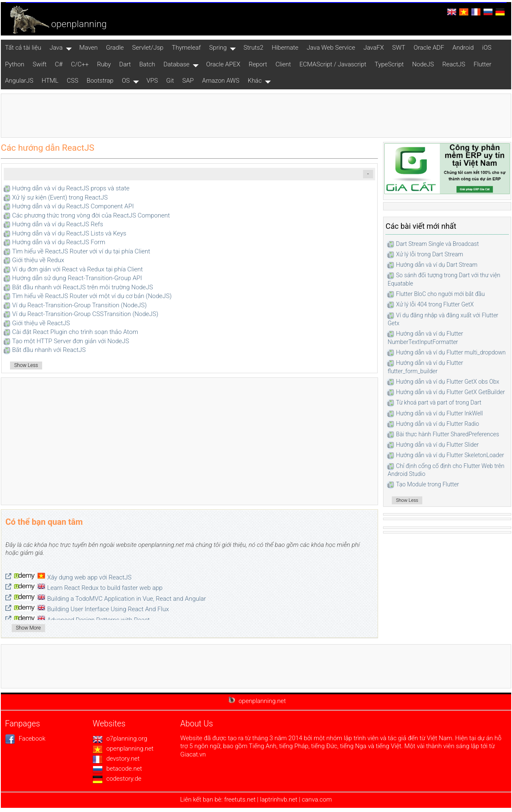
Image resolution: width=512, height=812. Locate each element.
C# (59, 64)
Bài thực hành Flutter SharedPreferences (448, 434)
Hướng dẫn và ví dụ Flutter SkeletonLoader (450, 455)
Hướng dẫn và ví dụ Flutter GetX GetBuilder (450, 392)
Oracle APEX (223, 64)
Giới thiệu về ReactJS (41, 323)
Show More (28, 628)
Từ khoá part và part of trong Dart (439, 402)
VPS (152, 81)
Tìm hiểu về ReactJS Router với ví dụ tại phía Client (81, 251)
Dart (125, 64)
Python (15, 64)
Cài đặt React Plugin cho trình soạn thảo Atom (75, 332)
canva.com (317, 799)
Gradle (115, 48)
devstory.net (116, 759)
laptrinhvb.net (279, 799)
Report (258, 64)
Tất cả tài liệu (23, 48)
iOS (487, 48)
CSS (73, 81)
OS (126, 81)
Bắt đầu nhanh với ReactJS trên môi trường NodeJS (83, 287)
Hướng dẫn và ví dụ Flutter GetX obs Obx (448, 382)
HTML (50, 81)
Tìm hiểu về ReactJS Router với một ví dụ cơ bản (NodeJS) (92, 296)
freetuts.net (240, 799)
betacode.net (117, 769)
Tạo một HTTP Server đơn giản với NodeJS (71, 341)
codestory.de (117, 779)
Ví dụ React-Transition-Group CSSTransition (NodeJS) (85, 314)
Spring (218, 48)
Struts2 (253, 48)
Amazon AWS (221, 81)
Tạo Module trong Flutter (428, 484)
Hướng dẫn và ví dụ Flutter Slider (437, 445)
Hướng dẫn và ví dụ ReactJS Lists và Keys (69, 233)
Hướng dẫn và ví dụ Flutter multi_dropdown (451, 352)
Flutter (483, 64)
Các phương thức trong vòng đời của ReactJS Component (91, 215)
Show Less (26, 365)
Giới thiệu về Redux (38, 260)
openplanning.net (123, 749)
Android (463, 48)
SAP (188, 81)
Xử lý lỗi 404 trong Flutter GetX (435, 304)
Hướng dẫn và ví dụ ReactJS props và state (71, 188)
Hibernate (285, 48)
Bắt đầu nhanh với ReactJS (49, 350)
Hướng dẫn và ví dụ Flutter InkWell (439, 413)
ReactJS (454, 64)
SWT (399, 48)
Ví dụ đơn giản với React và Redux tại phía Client (77, 269)
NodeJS (423, 64)
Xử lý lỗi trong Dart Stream (430, 254)
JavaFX (374, 48)
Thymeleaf (187, 48)
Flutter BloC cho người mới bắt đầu (440, 294)
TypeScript (389, 64)
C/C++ (80, 64)
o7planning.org (120, 739)
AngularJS (19, 81)
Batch (147, 64)
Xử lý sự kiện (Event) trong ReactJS (60, 197)
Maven (88, 48)
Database (177, 64)
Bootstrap (100, 81)
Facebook (25, 739)
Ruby (104, 64)
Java (56, 48)
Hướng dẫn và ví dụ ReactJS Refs (58, 224)
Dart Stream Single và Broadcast (437, 244)
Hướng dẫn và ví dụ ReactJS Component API (73, 206)
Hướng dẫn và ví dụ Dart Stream (437, 265)
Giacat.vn (193, 754)
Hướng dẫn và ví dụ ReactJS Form (59, 242)
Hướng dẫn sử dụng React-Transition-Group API (77, 278)
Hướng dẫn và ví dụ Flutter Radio (438, 424)
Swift (39, 64)
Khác (255, 81)
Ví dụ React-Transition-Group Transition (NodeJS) (79, 305)
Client (283, 64)
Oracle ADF (429, 48)
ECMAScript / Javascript (333, 64)
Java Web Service (331, 48)
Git (170, 81)
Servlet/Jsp (148, 48)
